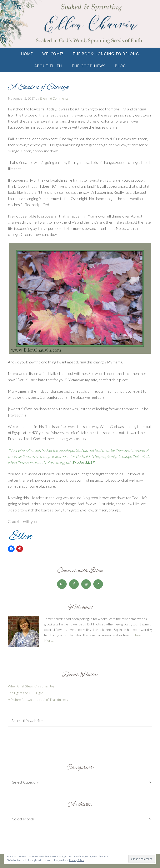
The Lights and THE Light (25, 693)
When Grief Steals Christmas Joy (31, 686)
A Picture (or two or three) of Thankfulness (38, 699)
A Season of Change (38, 87)
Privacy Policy (76, 860)
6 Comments (59, 98)
